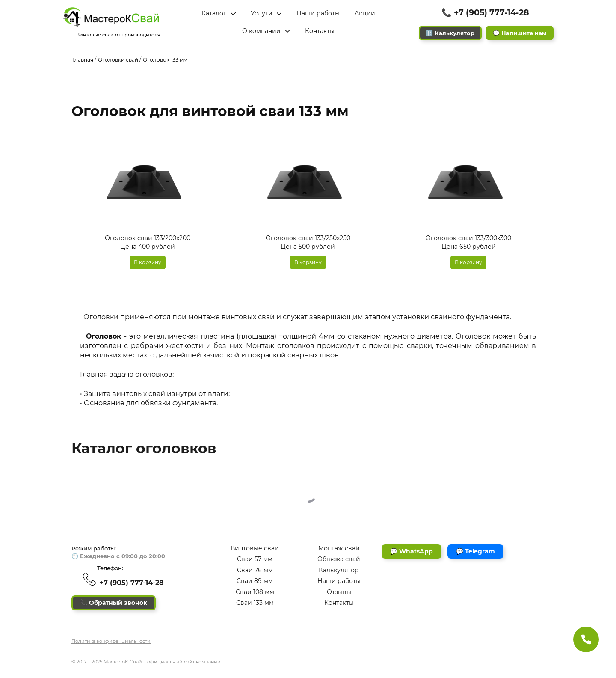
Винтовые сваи (255, 548)
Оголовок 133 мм (165, 60)
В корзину (148, 262)
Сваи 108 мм (255, 592)
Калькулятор (339, 570)
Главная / (84, 60)
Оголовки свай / (120, 60)
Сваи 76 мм (255, 570)
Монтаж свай (339, 548)
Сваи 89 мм (255, 581)
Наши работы (339, 581)
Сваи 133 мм (255, 603)
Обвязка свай (339, 559)
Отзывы (339, 592)
